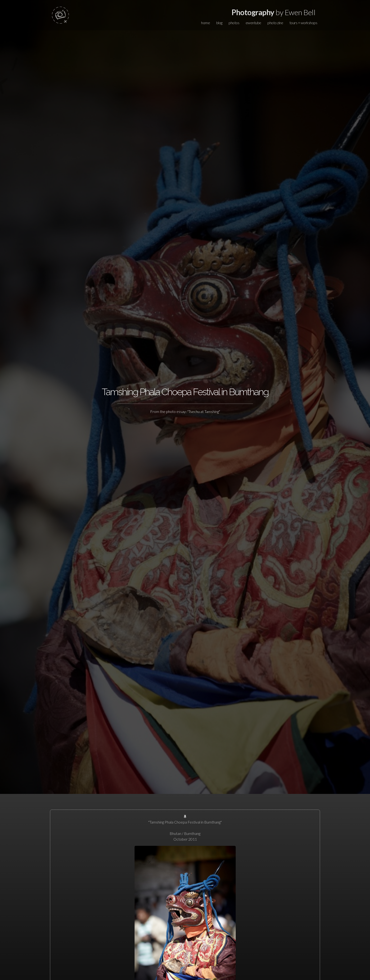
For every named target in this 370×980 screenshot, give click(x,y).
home (205, 23)
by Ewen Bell (273, 12)
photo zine (275, 23)
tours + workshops (303, 23)
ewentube (253, 23)
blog (219, 23)
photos (234, 23)
